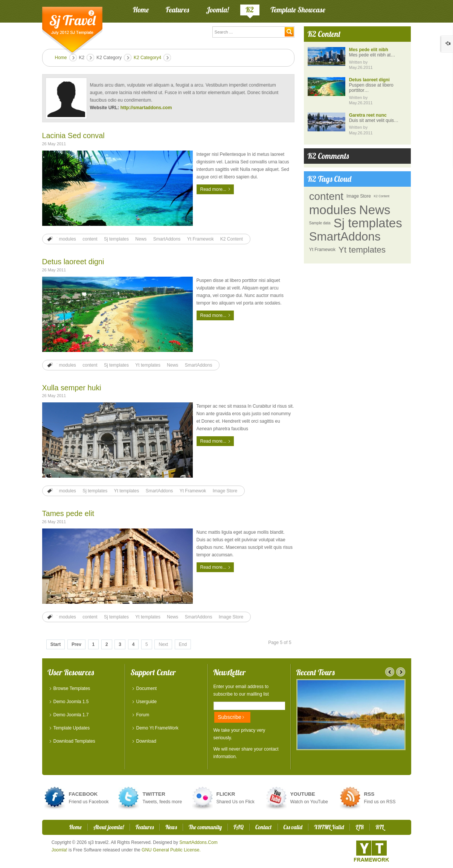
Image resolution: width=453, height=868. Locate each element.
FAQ (239, 827)
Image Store (225, 491)
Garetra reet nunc (368, 115)
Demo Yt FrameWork (157, 728)
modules (68, 239)
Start (56, 644)
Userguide (147, 702)
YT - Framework (371, 851)
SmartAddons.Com (198, 842)
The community (205, 827)
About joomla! (109, 827)
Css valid (293, 827)
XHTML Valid (329, 827)
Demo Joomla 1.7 (71, 715)
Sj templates (116, 239)
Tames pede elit (68, 513)
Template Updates (72, 728)
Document (147, 688)
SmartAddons (167, 239)
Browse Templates (72, 688)
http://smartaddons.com (146, 108)
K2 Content (232, 239)
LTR (360, 827)
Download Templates (74, 741)
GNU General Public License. (171, 850)
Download (146, 741)
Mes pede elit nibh (369, 50)
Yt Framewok (201, 239)
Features (145, 827)
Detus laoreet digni (73, 262)
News (141, 239)
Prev (76, 644)
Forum (143, 715)
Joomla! (59, 850)
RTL (380, 827)
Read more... (213, 189)
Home (61, 58)
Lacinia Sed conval (73, 136)
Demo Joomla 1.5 (71, 702)
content (90, 239)
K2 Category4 (147, 58)
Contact (263, 827)
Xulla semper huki (72, 388)
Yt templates (148, 365)
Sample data (320, 223)
